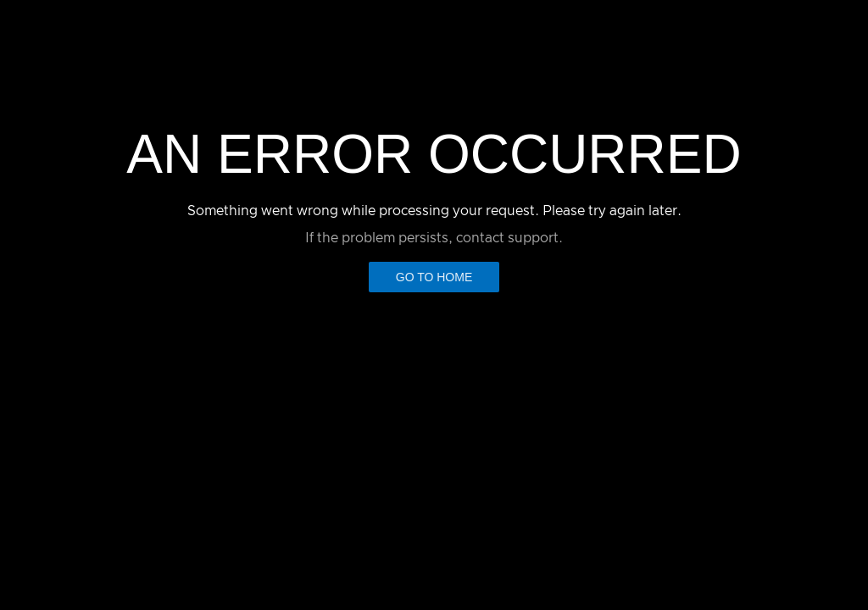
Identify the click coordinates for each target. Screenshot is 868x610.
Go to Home (434, 277)
